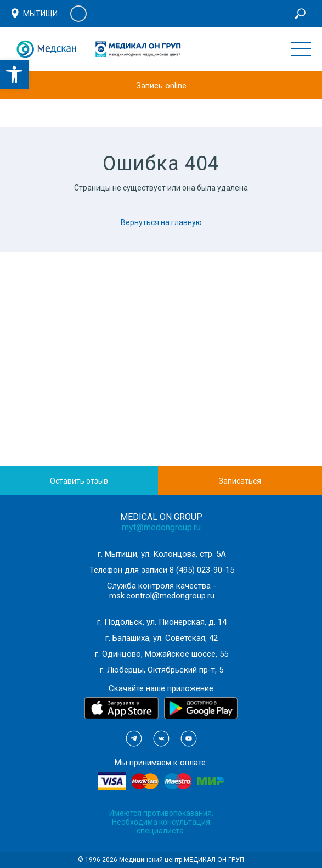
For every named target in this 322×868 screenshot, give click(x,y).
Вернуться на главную (161, 222)
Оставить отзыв (79, 481)
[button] (14, 75)
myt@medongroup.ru (161, 527)
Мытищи (40, 14)
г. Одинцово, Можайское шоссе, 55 (162, 654)
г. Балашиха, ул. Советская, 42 (162, 638)
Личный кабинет (78, 14)
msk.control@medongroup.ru (162, 596)
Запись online (161, 86)
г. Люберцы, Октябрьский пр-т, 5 (162, 670)
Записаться (240, 481)
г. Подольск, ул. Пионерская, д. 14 (162, 622)
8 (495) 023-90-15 (202, 570)
